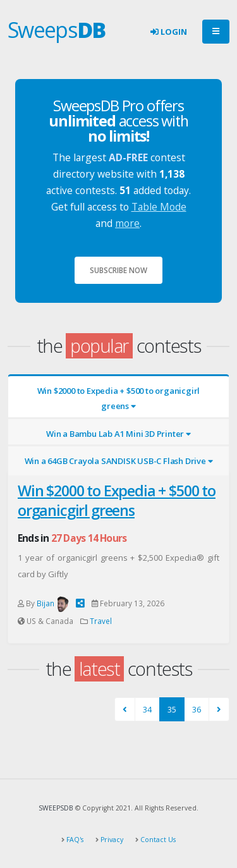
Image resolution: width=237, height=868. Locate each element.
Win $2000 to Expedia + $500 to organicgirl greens (119, 398)
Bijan (46, 603)
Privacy (111, 840)
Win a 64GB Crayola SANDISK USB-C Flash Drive (119, 461)
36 (197, 709)
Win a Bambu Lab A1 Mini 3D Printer (118, 434)
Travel (101, 621)
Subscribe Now (118, 270)
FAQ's (74, 840)
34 (147, 709)
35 (172, 709)
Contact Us (157, 840)
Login (169, 32)
